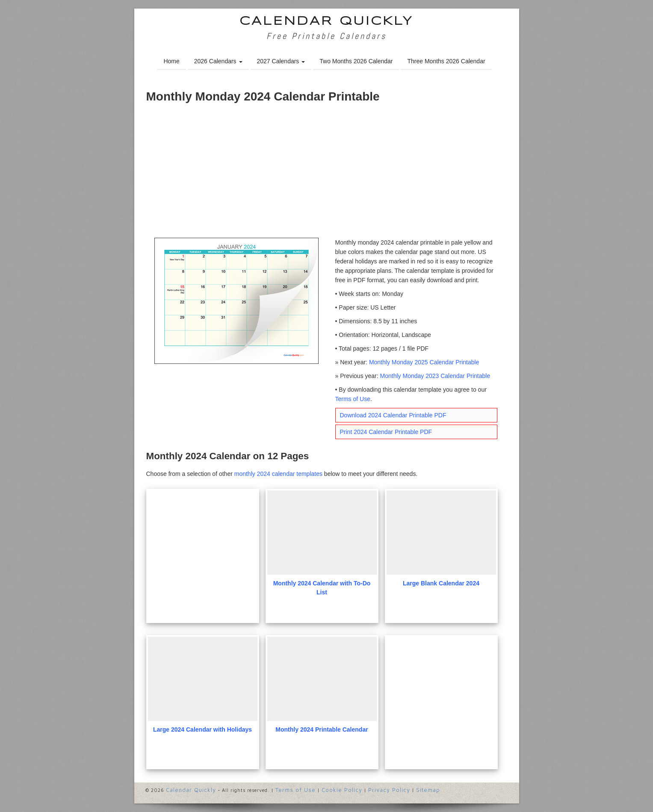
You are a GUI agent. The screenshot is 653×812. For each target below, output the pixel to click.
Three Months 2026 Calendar (446, 61)
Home (171, 61)
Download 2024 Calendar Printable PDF (393, 415)
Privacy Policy (389, 790)
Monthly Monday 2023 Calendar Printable (435, 376)
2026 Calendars (218, 61)
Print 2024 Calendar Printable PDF (386, 432)
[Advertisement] (327, 174)
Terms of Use (353, 399)
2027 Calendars (281, 61)
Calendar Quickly (326, 22)
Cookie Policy (342, 790)
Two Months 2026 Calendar (356, 61)
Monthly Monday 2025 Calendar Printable (424, 362)
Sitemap (428, 790)
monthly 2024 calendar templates (278, 474)
